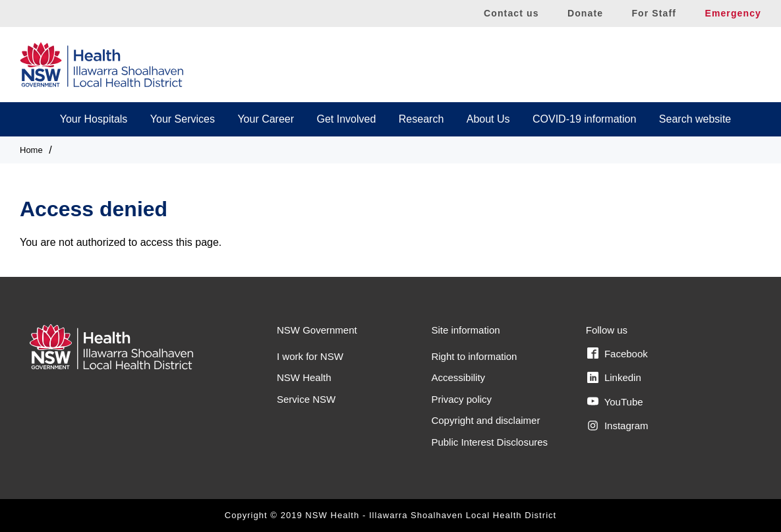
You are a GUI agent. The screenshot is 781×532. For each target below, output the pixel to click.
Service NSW (306, 399)
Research (421, 119)
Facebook (618, 353)
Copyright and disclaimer (485, 420)
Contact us (511, 13)
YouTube (615, 401)
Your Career (266, 119)
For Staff (654, 13)
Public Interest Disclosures (489, 442)
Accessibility (458, 377)
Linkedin (614, 378)
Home (31, 150)
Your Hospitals (94, 119)
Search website (695, 119)
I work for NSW (310, 356)
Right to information (474, 356)
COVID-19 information (584, 119)
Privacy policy (461, 399)
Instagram (618, 426)
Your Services (183, 119)
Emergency (733, 13)
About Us (488, 119)
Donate (585, 13)
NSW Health (304, 377)
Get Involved (347, 119)
